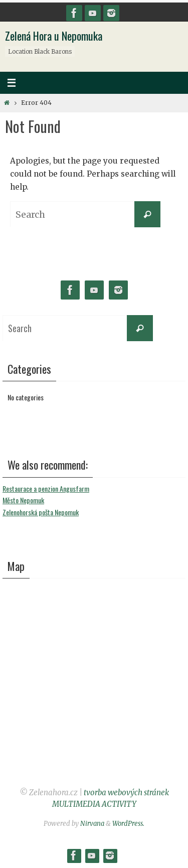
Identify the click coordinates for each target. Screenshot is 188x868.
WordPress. (128, 824)
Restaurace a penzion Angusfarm (46, 488)
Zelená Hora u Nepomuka (54, 36)
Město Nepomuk (23, 500)
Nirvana (92, 824)
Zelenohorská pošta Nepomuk (41, 512)
